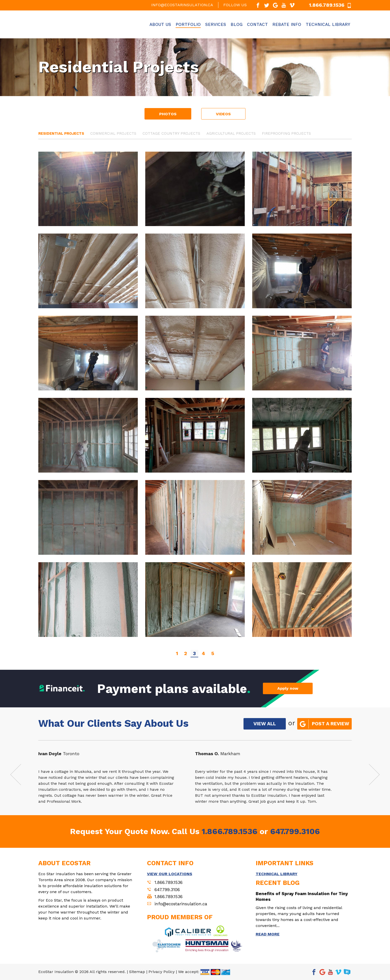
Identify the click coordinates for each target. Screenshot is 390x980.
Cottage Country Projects (171, 133)
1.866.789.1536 (230, 831)
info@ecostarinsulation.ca (182, 5)
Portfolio (188, 24)
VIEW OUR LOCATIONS (170, 874)
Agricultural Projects (231, 133)
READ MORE (268, 934)
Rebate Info (287, 24)
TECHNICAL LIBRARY (277, 874)
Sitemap (137, 972)
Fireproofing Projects (286, 133)
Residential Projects (61, 133)
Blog (237, 24)
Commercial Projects (113, 133)
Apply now (288, 688)
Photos (168, 114)
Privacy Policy (162, 972)
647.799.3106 (295, 831)
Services (216, 24)
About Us (160, 24)
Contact (257, 24)
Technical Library (328, 24)
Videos (223, 114)
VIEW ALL (265, 724)
